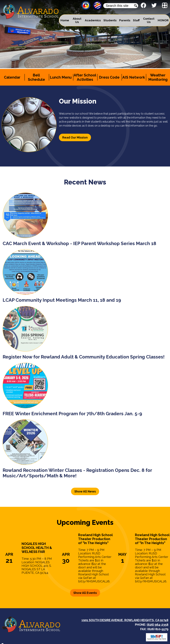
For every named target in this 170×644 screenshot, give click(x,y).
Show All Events (85, 593)
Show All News (85, 491)
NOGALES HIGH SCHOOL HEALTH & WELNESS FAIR (37, 548)
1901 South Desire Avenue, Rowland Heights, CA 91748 (125, 620)
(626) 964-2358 (158, 625)
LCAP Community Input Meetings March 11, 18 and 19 (62, 300)
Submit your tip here (157, 637)
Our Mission (78, 101)
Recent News (85, 182)
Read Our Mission (75, 137)
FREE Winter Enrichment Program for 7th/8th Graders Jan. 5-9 (72, 414)
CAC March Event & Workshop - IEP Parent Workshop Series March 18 (79, 243)
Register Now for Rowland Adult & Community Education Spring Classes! (84, 357)
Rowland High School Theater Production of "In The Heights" (95, 539)
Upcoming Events (85, 522)
